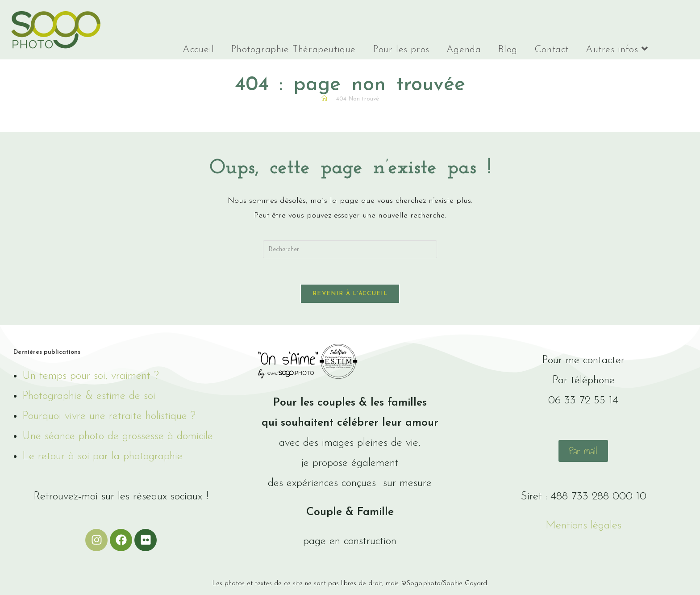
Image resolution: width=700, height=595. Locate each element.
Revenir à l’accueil (350, 295)
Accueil (198, 50)
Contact (552, 50)
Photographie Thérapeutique (293, 50)
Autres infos (617, 49)
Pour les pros (401, 50)
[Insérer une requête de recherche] (350, 249)
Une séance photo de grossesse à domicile (118, 438)
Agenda (464, 50)
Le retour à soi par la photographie (102, 458)
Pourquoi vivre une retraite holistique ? (109, 417)
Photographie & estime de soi (89, 397)
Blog (507, 50)
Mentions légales (583, 527)
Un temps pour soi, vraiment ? (91, 377)
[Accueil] (324, 99)
